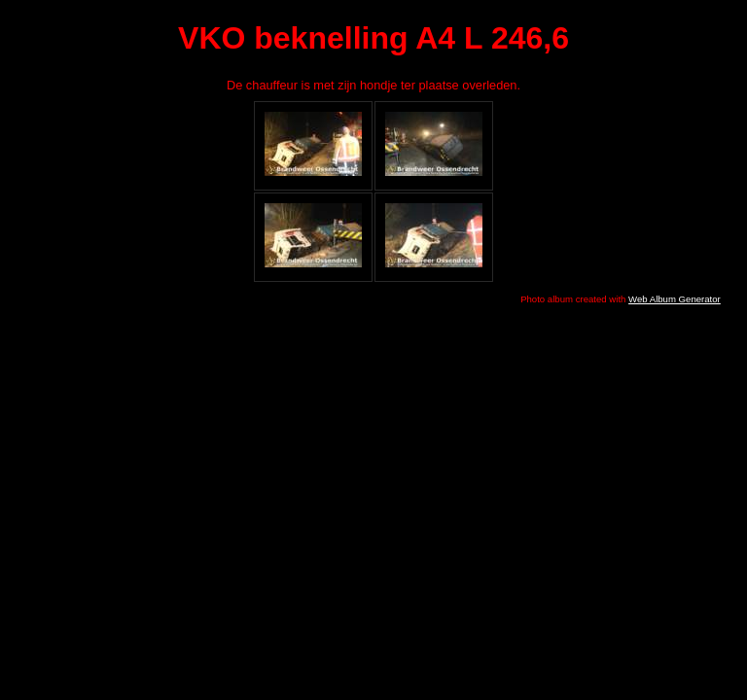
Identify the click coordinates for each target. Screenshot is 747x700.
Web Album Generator (675, 299)
